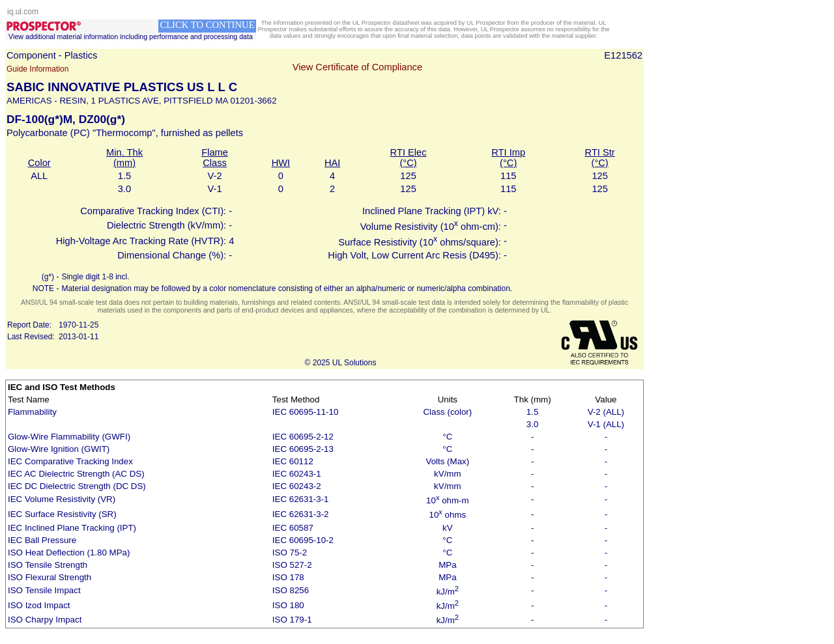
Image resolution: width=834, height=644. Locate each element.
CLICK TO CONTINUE (207, 25)
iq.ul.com (23, 12)
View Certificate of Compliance (357, 67)
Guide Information (37, 69)
